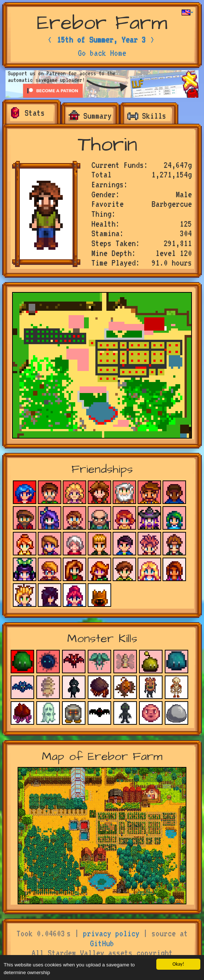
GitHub (102, 943)
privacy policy (111, 933)
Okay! (178, 964)
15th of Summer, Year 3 (101, 40)
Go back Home (102, 53)
